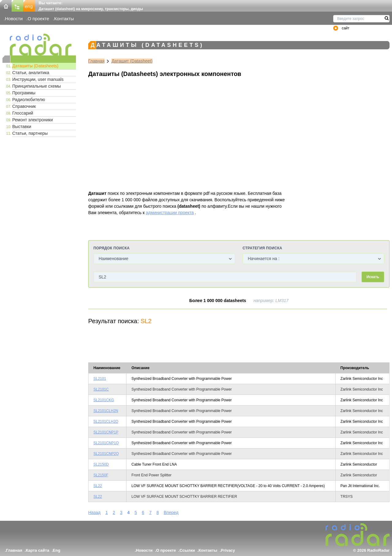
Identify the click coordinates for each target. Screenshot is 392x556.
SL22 (98, 486)
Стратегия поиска (262, 248)
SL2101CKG (104, 400)
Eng (57, 550)
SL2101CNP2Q (106, 454)
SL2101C (101, 389)
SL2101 (100, 379)
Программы (24, 93)
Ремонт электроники (33, 120)
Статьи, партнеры (30, 133)
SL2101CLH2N (106, 411)
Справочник (24, 106)
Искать (373, 277)
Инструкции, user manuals (38, 79)
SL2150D (101, 464)
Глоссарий (23, 113)
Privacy (228, 550)
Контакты (64, 19)
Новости (14, 19)
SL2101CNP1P (106, 432)
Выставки (22, 127)
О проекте (38, 19)
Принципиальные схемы (37, 86)
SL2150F (101, 475)
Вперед (171, 513)
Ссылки (187, 550)
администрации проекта (170, 213)
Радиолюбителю (29, 100)
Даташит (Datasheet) (132, 61)
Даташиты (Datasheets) (35, 66)
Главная (96, 61)
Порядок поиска (111, 248)
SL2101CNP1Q (106, 443)
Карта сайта (38, 550)
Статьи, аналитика (31, 73)
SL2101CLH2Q (106, 422)
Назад (94, 513)
